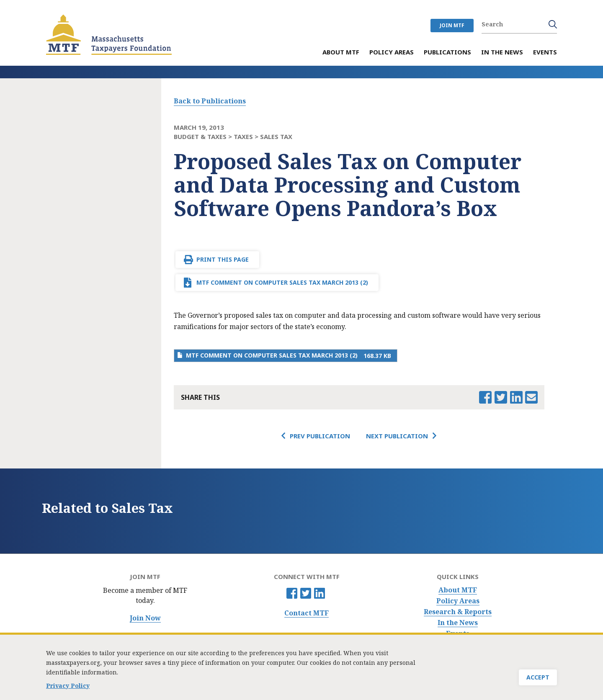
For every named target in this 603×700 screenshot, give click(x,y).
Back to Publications (210, 101)
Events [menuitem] (545, 53)
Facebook (292, 593)
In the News (458, 623)
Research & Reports (458, 612)
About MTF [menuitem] (341, 53)
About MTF (458, 590)
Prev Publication (320, 436)
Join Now (145, 618)
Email (531, 397)
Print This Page (223, 259)
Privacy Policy (68, 686)
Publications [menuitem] (447, 53)
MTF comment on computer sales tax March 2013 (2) (282, 282)
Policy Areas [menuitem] (392, 53)
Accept (538, 678)
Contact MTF (307, 613)
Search (553, 24)
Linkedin (320, 593)
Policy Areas (458, 601)
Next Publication (397, 436)
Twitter (306, 593)
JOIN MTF (452, 25)
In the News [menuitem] (502, 53)
